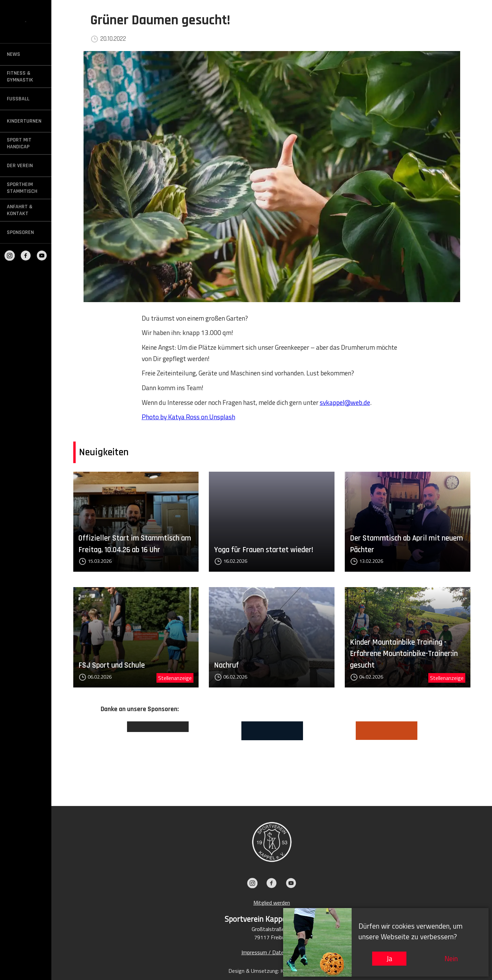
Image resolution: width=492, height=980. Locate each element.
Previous (96, 753)
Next (448, 753)
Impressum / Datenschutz (272, 952)
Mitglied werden (272, 903)
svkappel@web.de (345, 402)
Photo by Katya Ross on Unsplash (188, 417)
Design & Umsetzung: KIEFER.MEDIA (272, 971)
